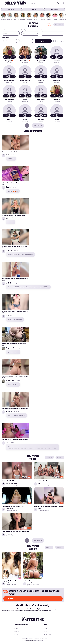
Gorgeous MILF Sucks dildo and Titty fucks (15, 532)
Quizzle (8, 187)
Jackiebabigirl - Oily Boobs (10, 481)
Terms (46, 629)
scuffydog (9, 250)
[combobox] (11, 33)
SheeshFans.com (30, 640)
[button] (64, 15)
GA (3, 509)
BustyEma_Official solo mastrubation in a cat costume (49, 506)
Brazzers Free (55, 10)
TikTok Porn (11, 10)
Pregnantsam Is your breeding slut (13, 506)
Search (43, 41)
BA (35, 484)
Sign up (17, 632)
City (42, 30)
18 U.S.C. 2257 (48, 634)
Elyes (8, 155)
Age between (5, 38)
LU (3, 584)
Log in (16, 634)
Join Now (10, 598)
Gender (4, 30)
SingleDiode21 (10, 348)
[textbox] (11, 33)
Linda (8, 218)
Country (24, 30)
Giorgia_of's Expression (9, 581)
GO (3, 535)
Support (17, 629)
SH (3, 484)
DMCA (45, 632)
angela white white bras (42, 481)
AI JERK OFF (33, 10)
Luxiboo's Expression (30, 581)
